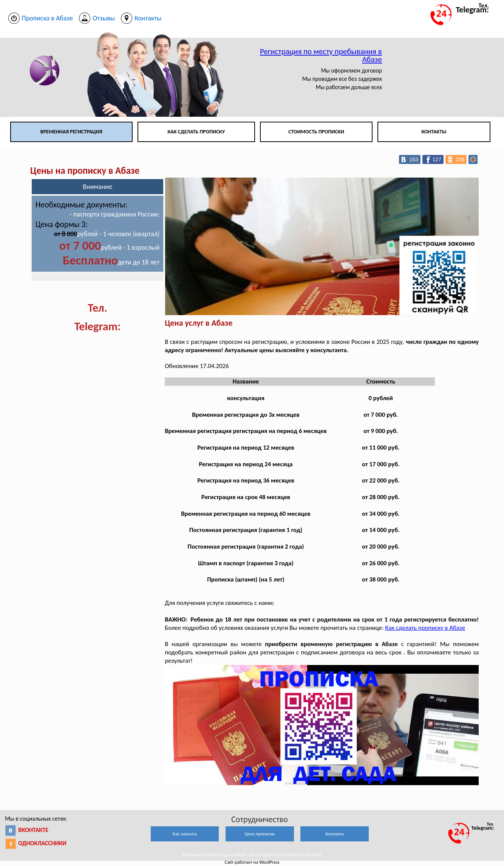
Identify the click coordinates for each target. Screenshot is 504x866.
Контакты (434, 132)
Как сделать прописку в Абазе (425, 628)
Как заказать (185, 834)
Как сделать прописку (196, 132)
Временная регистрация (71, 132)
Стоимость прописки (316, 132)
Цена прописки (260, 834)
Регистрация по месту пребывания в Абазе (321, 55)
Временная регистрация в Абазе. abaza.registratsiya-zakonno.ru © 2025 (252, 854)
